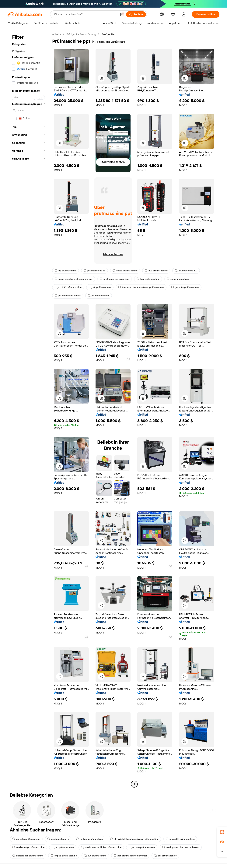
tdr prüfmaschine (100, 287)
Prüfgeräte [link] (108, 34)
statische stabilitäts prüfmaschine (101, 847)
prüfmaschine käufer (68, 296)
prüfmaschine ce (94, 271)
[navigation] (29, 410)
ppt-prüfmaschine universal (130, 856)
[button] (122, 14)
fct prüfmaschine (63, 847)
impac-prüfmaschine (64, 856)
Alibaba (56, 34)
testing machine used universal (181, 847)
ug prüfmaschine (66, 271)
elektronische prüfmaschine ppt (74, 279)
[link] (222, 832)
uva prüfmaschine (156, 271)
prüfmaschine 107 (186, 271)
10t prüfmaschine (95, 856)
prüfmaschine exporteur (115, 279)
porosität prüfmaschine (180, 839)
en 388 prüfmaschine (142, 847)
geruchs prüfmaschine (185, 287)
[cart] (173, 15)
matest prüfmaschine (89, 839)
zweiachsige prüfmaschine (28, 847)
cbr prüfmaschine (165, 856)
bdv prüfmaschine (148, 279)
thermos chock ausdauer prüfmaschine (141, 287)
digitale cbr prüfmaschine (28, 856)
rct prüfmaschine (178, 279)
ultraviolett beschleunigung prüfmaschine (134, 839)
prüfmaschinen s (99, 296)
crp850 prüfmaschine (68, 287)
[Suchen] (136, 14)
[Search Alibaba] (86, 14)
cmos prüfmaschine (125, 271)
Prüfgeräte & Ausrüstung (81, 34)
